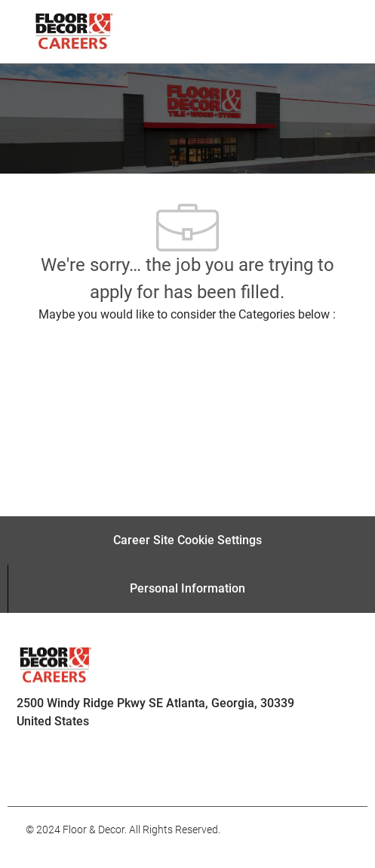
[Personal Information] (187, 589)
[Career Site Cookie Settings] (187, 540)
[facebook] (44, 773)
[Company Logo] (73, 31)
